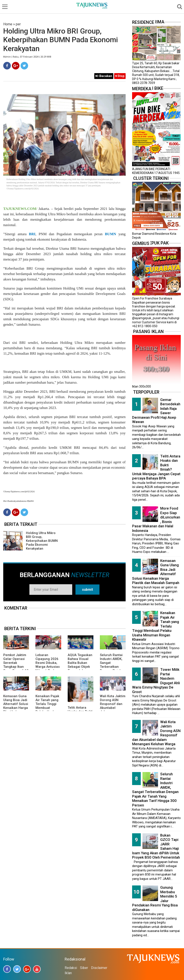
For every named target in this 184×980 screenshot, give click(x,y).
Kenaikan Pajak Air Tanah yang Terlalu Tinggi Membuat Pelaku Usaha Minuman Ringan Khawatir (48, 708)
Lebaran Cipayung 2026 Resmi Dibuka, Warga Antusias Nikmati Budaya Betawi (48, 665)
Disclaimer (99, 968)
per (18, 24)
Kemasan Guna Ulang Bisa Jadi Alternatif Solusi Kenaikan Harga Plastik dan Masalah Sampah (16, 708)
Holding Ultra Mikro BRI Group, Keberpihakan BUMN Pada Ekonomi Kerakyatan (42, 541)
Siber (84, 968)
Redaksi (71, 968)
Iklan (68, 973)
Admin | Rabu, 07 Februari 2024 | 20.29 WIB (27, 57)
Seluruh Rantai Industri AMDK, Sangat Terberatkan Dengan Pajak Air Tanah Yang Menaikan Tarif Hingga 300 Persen (155, 790)
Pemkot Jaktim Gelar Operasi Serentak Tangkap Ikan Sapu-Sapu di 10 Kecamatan (16, 665)
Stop (120, 76)
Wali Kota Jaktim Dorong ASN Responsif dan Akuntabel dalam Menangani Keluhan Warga (113, 708)
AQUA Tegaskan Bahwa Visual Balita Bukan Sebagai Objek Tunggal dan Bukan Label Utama (80, 667)
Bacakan (104, 76)
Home (8, 24)
